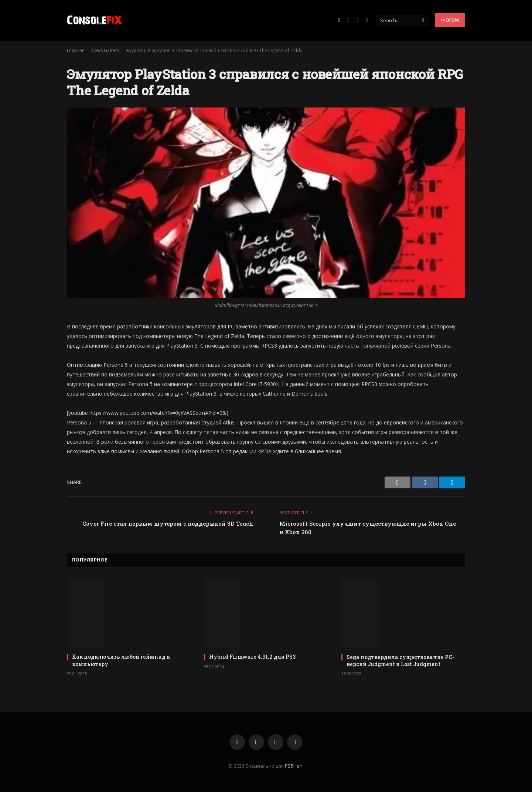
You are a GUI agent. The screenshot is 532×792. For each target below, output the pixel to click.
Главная (76, 50)
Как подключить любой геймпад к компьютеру (121, 660)
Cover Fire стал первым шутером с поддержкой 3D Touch (168, 523)
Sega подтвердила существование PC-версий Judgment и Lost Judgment (400, 660)
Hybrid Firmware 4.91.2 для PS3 (252, 657)
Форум (450, 20)
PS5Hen (294, 766)
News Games (105, 50)
